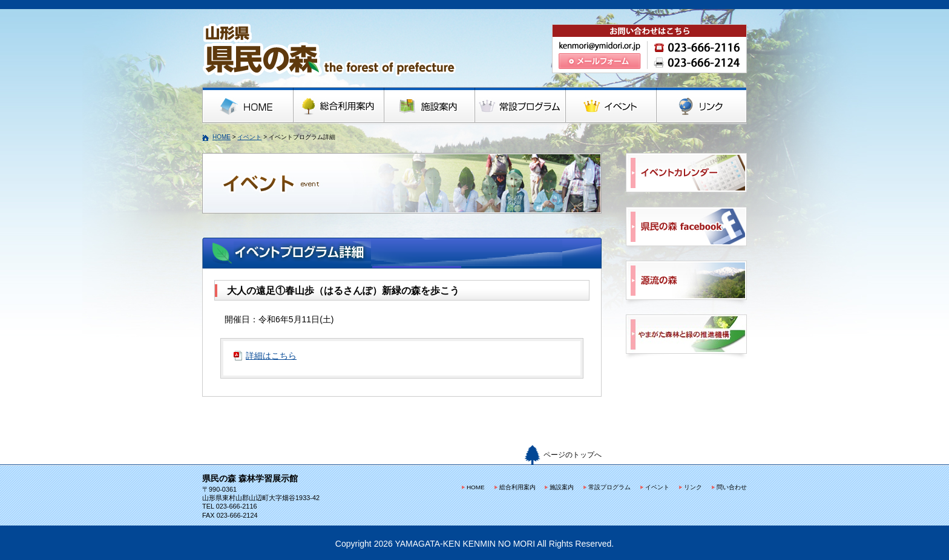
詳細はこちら (271, 356)
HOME (222, 137)
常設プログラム (609, 487)
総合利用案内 (517, 487)
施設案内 (562, 487)
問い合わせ (732, 487)
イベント (249, 137)
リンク (693, 487)
